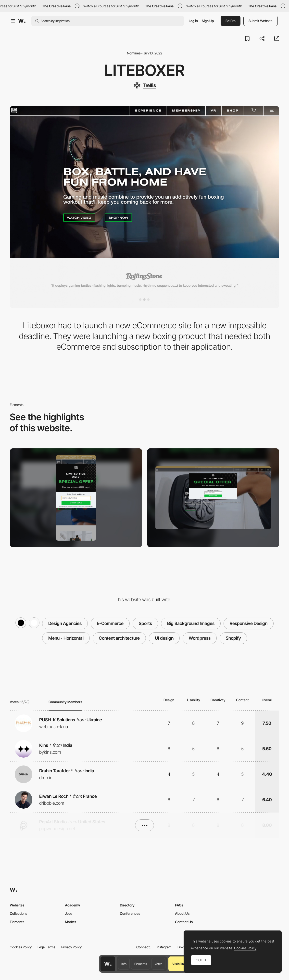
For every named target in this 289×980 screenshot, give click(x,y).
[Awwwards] (22, 21)
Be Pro (231, 21)
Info (124, 964)
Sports (145, 623)
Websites (17, 905)
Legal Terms (46, 947)
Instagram (164, 947)
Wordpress (200, 638)
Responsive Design (249, 623)
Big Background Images (191, 623)
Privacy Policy (71, 947)
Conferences (130, 913)
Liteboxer (144, 70)
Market (70, 922)
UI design (164, 638)
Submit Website (261, 21)
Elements (141, 964)
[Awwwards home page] (108, 964)
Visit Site (179, 964)
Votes (158, 964)
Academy (73, 905)
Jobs (69, 913)
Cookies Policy (21, 947)
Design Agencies (65, 623)
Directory (127, 905)
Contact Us (184, 922)
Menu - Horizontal (66, 638)
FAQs (179, 905)
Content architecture (119, 638)
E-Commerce (110, 623)
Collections (19, 913)
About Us (182, 913)
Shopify (233, 638)
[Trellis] (144, 85)
